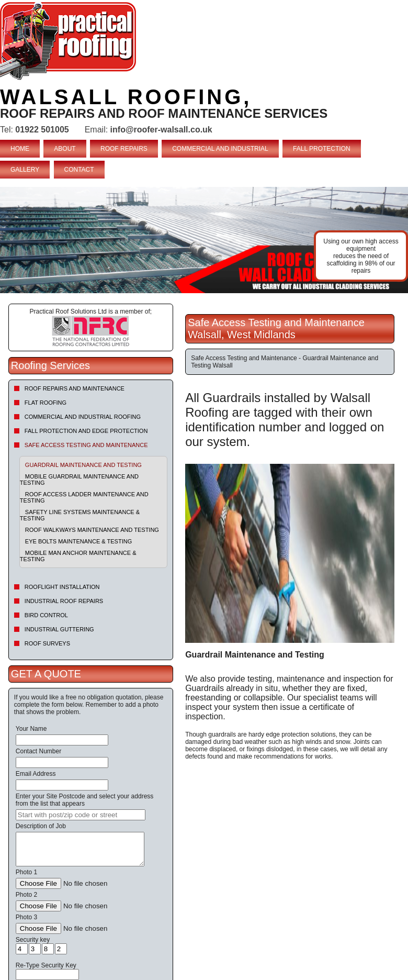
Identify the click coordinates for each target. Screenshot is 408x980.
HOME (20, 149)
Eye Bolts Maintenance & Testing (78, 541)
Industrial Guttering (59, 629)
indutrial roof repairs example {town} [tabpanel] (204, 240)
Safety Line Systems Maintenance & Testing (80, 515)
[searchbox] (81, 815)
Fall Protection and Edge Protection (86, 431)
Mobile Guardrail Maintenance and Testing (79, 480)
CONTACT (79, 170)
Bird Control (46, 615)
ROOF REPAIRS (124, 149)
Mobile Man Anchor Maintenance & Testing (78, 556)
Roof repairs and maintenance (75, 388)
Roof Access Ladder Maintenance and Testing (84, 497)
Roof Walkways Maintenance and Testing (92, 530)
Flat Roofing (46, 403)
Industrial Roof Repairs (64, 601)
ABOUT (65, 149)
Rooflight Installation (62, 587)
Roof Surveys (47, 643)
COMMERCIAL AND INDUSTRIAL (220, 149)
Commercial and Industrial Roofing (83, 417)
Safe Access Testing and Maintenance (86, 445)
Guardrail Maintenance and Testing (83, 465)
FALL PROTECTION (322, 149)
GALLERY (25, 170)
